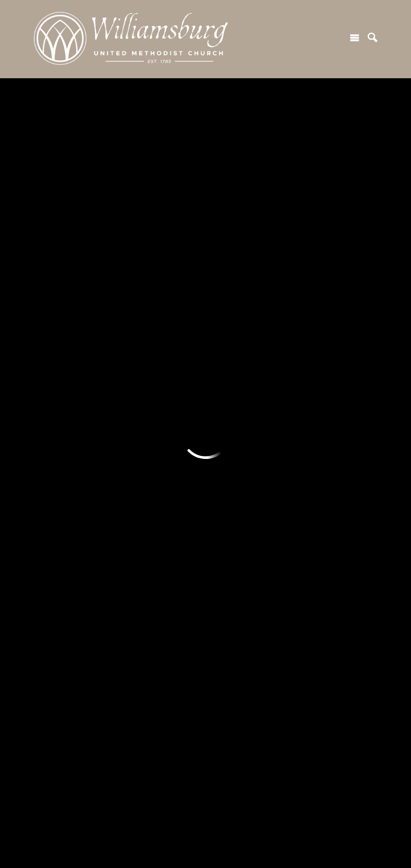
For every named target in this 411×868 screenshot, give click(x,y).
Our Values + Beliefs (71, 370)
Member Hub (145, 452)
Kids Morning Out (66, 540)
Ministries (55, 415)
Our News (138, 490)
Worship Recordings (157, 351)
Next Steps (56, 332)
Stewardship (230, 490)
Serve (219, 294)
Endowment (228, 471)
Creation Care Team (243, 351)
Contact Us (141, 509)
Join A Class (314, 313)
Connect (309, 294)
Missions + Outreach (244, 332)
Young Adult (56, 452)
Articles (135, 471)
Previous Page (82, 104)
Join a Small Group (326, 332)
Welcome (53, 294)
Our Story (52, 351)
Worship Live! (145, 332)
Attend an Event (322, 351)
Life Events (142, 388)
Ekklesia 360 (206, 849)
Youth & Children (65, 471)
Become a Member (327, 370)
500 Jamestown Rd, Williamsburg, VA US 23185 (129, 812)
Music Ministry (147, 370)
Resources (142, 415)
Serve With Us (233, 313)
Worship (137, 294)
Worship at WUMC (154, 313)
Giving (219, 415)
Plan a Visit (56, 313)
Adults (47, 434)
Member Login (147, 434)
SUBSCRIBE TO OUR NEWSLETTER (206, 219)
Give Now (224, 434)
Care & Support (321, 388)
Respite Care (59, 490)
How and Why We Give (247, 452)
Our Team (52, 388)
